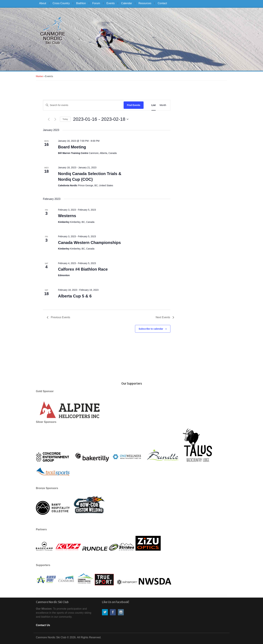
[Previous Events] (49, 119)
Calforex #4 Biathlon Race (83, 269)
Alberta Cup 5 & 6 (75, 296)
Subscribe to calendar (151, 329)
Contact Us (43, 625)
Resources (145, 3)
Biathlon (81, 3)
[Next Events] (55, 119)
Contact (162, 3)
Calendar (127, 3)
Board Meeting (72, 147)
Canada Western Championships (89, 243)
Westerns (67, 216)
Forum (96, 3)
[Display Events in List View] (154, 105)
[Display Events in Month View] (163, 105)
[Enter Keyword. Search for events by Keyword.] (83, 105)
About (43, 3)
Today (65, 119)
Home (39, 76)
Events (111, 3)
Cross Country (61, 3)
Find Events (134, 105)
